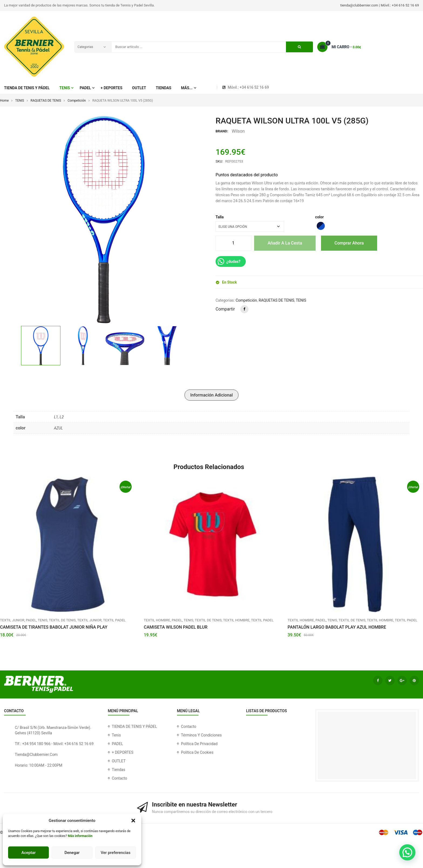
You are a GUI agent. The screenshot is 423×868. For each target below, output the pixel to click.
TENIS (20, 101)
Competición (77, 101)
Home (4, 101)
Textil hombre (157, 620)
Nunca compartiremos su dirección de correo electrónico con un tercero (212, 812)
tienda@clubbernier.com (36, 755)
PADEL (31, 620)
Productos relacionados (209, 467)
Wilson (238, 131)
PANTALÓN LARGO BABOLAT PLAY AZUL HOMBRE (337, 627)
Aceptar (28, 853)
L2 (62, 417)
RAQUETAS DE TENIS (46, 101)
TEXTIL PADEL (114, 620)
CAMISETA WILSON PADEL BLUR (176, 627)
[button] (133, 821)
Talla (220, 217)
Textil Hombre (236, 620)
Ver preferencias (115, 853)
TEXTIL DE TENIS (62, 620)
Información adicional (211, 395)
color (319, 217)
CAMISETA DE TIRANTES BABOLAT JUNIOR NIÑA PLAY (54, 627)
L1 (56, 417)
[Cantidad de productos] (233, 243)
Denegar (72, 853)
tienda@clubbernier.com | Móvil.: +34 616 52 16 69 (380, 5)
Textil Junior (12, 620)
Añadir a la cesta (285, 243)
